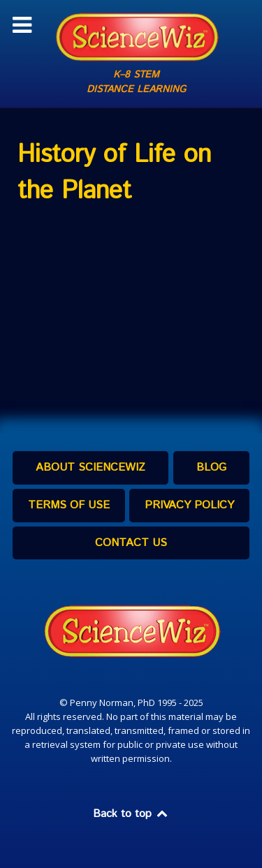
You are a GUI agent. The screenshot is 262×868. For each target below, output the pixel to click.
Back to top (131, 814)
